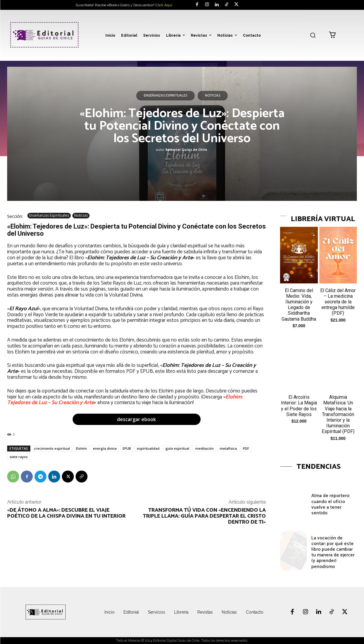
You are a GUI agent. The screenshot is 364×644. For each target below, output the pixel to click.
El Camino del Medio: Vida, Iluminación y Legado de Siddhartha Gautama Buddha (299, 305)
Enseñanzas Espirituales (165, 96)
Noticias (213, 96)
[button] (313, 35)
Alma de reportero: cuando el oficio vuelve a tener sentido (331, 504)
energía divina (105, 448)
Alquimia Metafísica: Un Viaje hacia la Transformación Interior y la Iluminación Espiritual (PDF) (338, 414)
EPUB (127, 448)
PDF (246, 448)
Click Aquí (164, 5)
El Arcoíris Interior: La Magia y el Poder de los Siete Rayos (299, 406)
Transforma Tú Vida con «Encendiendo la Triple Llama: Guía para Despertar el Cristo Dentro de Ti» (204, 516)
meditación (204, 448)
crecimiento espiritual (52, 448)
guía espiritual (177, 448)
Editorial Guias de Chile (186, 149)
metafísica (228, 448)
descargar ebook (136, 419)
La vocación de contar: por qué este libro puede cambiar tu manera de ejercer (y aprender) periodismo (333, 552)
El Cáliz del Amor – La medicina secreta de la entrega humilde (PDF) (338, 302)
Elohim (81, 448)
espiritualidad (148, 448)
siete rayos (19, 457)
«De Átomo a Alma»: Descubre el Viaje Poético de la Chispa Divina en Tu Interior (66, 513)
